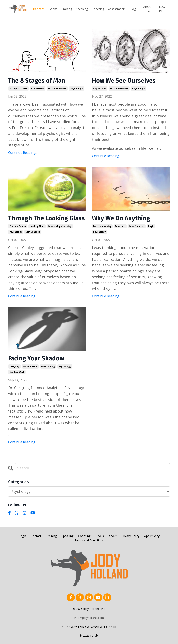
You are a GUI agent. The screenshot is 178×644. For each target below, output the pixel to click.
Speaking (82, 9)
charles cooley (18, 226)
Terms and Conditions (89, 540)
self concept (33, 232)
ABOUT (148, 9)
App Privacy (152, 536)
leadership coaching (60, 226)
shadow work (17, 372)
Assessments (117, 9)
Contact (39, 9)
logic (151, 226)
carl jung (14, 366)
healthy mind (37, 226)
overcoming (48, 366)
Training (67, 9)
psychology (77, 88)
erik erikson (38, 88)
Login (22, 536)
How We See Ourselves (124, 81)
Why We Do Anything (121, 218)
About (113, 536)
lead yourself (137, 226)
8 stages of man (18, 88)
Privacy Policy (130, 536)
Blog (133, 9)
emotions (120, 226)
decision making (102, 226)
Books (53, 9)
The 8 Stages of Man (37, 81)
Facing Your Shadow (36, 358)
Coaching (98, 9)
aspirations (100, 88)
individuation (30, 366)
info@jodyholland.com (89, 618)
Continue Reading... (23, 153)
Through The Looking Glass (46, 218)
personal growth (57, 88)
